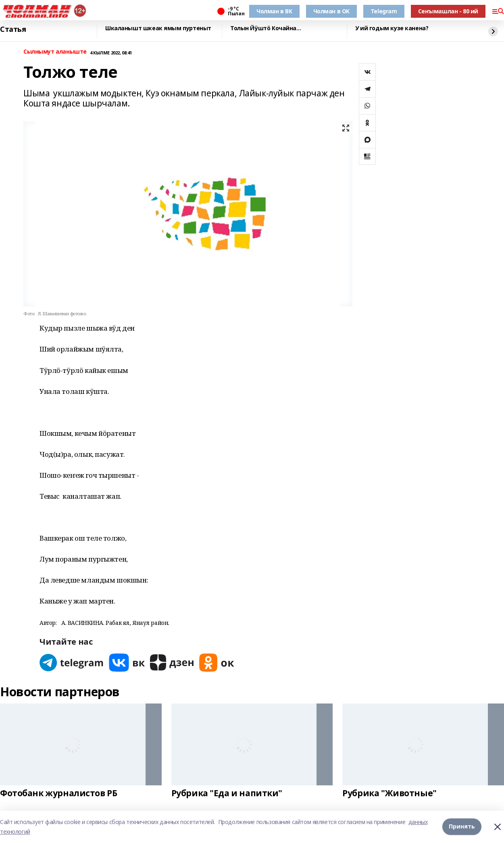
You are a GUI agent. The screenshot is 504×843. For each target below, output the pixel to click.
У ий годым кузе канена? (392, 28)
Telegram (384, 11)
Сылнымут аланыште (55, 52)
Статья (13, 29)
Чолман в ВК (274, 11)
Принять (462, 827)
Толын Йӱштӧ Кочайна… (266, 28)
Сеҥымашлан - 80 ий (448, 11)
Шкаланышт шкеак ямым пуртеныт (158, 28)
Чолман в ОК (331, 11)
